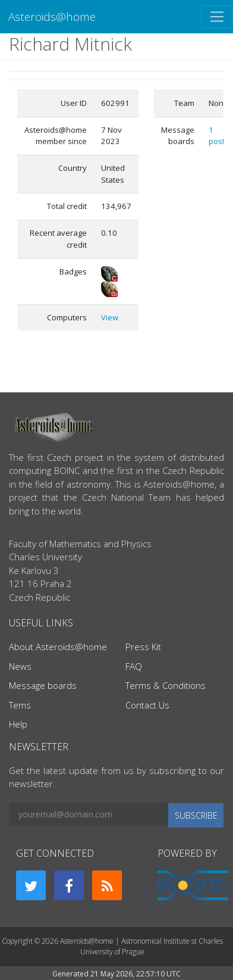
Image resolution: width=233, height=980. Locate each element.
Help (18, 724)
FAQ (134, 666)
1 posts (219, 136)
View (110, 317)
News (20, 666)
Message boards (43, 685)
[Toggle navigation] (217, 17)
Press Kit (143, 647)
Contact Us (147, 705)
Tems (20, 705)
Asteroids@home (52, 16)
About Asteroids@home (58, 647)
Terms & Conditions (166, 685)
